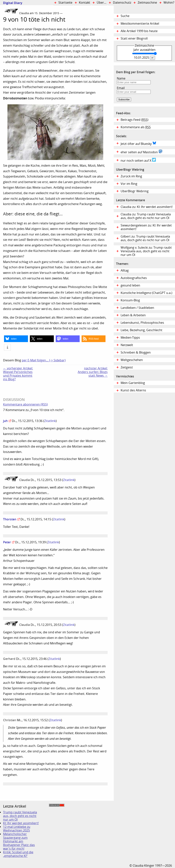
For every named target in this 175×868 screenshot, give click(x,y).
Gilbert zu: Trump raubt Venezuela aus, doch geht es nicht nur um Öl (145, 238)
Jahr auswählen (144, 50)
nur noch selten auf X (138, 160)
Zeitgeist (127, 367)
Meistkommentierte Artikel (140, 24)
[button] (16, 339)
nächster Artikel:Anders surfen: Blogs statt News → (93, 372)
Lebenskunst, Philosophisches (142, 323)
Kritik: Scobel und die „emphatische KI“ (18, 854)
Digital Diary (11, 3)
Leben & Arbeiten (133, 315)
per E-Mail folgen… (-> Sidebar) (44, 360)
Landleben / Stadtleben (137, 308)
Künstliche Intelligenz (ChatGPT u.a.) (146, 293)
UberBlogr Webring (135, 191)
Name (121, 78)
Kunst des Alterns (133, 390)
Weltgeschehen (132, 360)
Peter (7, 542)
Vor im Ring (129, 184)
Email (121, 88)
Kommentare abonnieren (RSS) (25, 404)
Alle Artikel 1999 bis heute (139, 31)
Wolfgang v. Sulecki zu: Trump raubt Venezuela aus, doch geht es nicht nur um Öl (146, 251)
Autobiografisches (134, 278)
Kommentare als (136, 127)
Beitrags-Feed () (135, 120)
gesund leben (130, 285)
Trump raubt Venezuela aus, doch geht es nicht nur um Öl (20, 816)
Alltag (125, 271)
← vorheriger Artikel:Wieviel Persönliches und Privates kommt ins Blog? (18, 374)
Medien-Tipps (130, 338)
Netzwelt (127, 345)
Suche (125, 16)
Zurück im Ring (131, 176)
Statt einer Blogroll (134, 39)
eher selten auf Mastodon (141, 152)
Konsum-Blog (130, 300)
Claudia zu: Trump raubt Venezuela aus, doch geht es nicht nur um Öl (146, 216)
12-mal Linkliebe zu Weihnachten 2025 (17, 829)
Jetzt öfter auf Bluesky (138, 143)
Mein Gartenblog (133, 383)
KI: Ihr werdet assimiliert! (21, 823)
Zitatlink (50, 421)
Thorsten (10, 519)
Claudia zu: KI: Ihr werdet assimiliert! (147, 207)
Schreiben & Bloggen (136, 352)
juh (5, 421)
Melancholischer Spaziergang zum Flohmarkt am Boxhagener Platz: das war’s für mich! (19, 841)
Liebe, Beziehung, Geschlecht (141, 330)
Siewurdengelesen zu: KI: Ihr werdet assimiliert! (146, 227)
